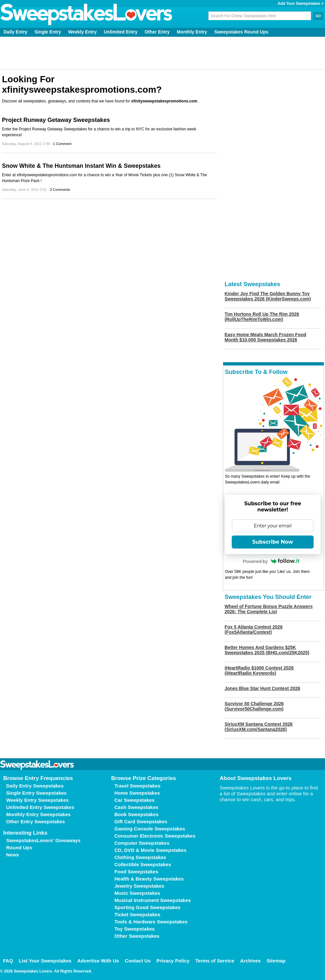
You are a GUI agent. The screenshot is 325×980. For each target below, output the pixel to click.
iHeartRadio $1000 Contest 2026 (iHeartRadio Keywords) (259, 670)
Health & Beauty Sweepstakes (149, 879)
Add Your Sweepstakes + (301, 4)
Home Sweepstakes (137, 793)
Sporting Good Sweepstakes (147, 907)
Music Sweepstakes (137, 893)
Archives (250, 961)
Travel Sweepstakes (137, 786)
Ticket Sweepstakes (137, 914)
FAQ (8, 961)
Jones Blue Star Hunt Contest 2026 (262, 688)
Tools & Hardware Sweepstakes (151, 922)
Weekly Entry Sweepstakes (37, 800)
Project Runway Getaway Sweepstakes (56, 120)
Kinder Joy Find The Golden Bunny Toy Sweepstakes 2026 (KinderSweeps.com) (268, 296)
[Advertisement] (163, 53)
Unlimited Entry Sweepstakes (40, 807)
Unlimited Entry (121, 32)
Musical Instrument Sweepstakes (153, 900)
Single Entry (48, 32)
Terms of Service (215, 961)
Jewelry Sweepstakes (139, 886)
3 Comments (60, 190)
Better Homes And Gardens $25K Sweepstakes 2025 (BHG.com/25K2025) (267, 650)
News (13, 855)
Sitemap (276, 961)
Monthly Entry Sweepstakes (38, 814)
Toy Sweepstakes (135, 929)
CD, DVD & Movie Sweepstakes (150, 850)
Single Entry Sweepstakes (36, 793)
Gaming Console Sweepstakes (150, 829)
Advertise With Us (98, 961)
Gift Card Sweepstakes (141, 821)
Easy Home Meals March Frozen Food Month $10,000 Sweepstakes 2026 (265, 337)
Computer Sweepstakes (142, 843)
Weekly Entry (83, 32)
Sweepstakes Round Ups (241, 32)
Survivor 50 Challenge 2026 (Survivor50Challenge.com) (254, 706)
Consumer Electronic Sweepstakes (155, 836)
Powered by (271, 561)
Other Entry (157, 32)
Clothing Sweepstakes (140, 857)
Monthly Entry (192, 32)
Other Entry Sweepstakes (36, 821)
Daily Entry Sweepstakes (35, 786)
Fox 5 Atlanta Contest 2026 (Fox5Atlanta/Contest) (253, 629)
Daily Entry (15, 32)
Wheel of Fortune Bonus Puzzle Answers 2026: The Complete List (269, 609)
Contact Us (138, 961)
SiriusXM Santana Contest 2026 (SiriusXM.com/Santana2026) (259, 727)
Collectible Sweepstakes (143, 864)
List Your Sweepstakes (45, 961)
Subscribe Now (273, 542)
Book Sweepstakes (136, 814)
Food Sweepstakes (136, 872)
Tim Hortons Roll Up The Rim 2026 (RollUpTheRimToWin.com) (262, 317)
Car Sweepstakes (134, 800)
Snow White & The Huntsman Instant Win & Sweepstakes (81, 166)
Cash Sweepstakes (136, 807)
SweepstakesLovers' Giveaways (43, 840)
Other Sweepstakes (137, 936)
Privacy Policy (173, 961)
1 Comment (62, 144)
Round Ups (19, 848)
